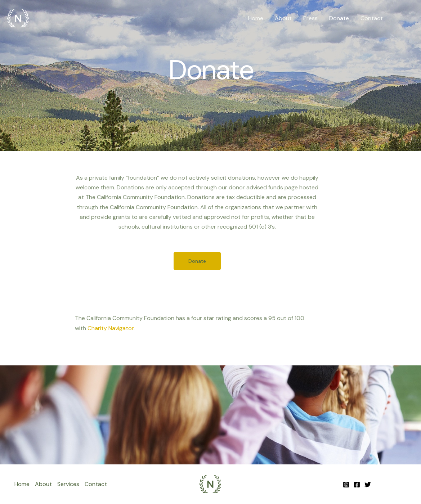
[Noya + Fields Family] (18, 18)
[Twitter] (368, 485)
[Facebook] (357, 485)
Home (256, 18)
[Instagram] (346, 485)
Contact (372, 18)
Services (68, 484)
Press (310, 18)
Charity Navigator (111, 328)
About (283, 18)
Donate (339, 18)
